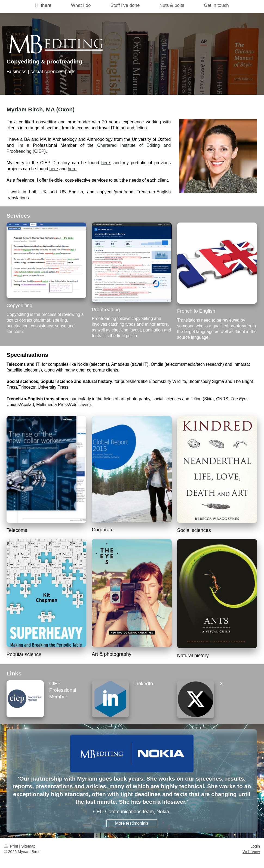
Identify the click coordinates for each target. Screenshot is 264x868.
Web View (251, 852)
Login (255, 846)
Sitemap (28, 846)
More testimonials (132, 823)
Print (12, 846)
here (106, 163)
